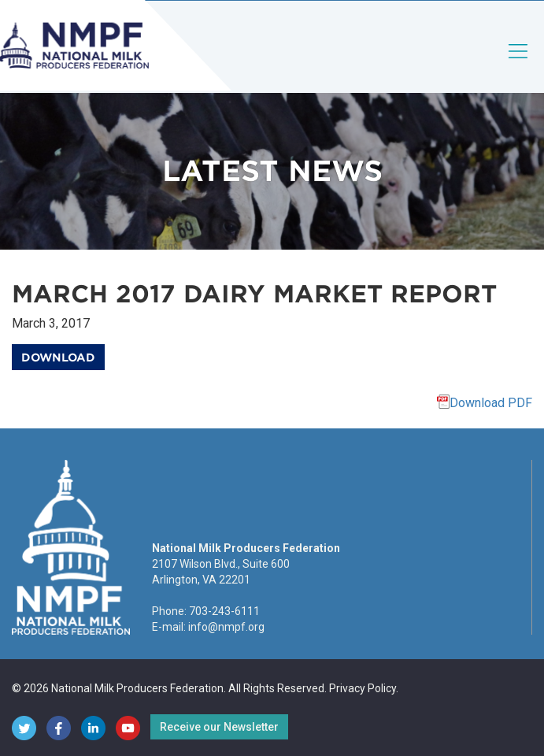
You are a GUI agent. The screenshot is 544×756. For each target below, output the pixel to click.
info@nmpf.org (226, 627)
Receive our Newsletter (219, 727)
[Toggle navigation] (519, 64)
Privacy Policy (363, 688)
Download (58, 358)
